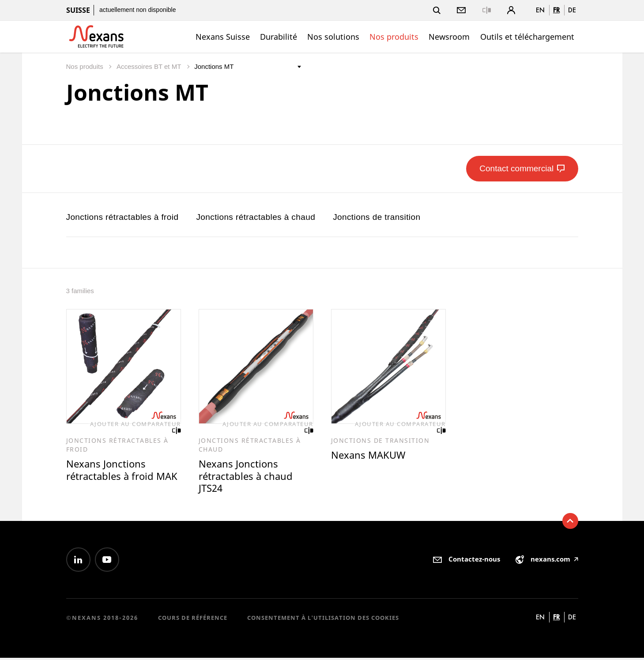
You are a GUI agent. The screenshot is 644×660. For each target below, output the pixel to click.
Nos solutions (333, 37)
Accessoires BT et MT (150, 66)
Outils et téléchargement (527, 37)
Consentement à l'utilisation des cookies (323, 619)
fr (556, 10)
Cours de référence (193, 619)
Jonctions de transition (377, 217)
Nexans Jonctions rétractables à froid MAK (112, 477)
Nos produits (394, 37)
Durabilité (279, 37)
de (572, 10)
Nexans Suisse (223, 37)
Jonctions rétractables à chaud (256, 217)
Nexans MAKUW (369, 456)
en (540, 10)
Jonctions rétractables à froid (122, 217)
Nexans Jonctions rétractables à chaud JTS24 (247, 477)
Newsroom (449, 37)
